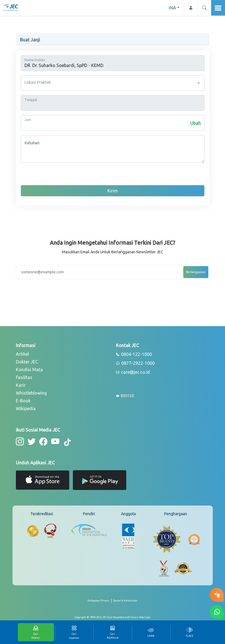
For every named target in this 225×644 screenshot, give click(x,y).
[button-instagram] (20, 441)
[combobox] (113, 83)
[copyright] (112, 617)
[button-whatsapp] (217, 612)
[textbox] (113, 83)
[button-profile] (191, 8)
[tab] (151, 632)
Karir (21, 385)
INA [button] (172, 8)
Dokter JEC (27, 362)
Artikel (22, 354)
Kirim (113, 191)
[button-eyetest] (217, 595)
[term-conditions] (125, 602)
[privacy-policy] (100, 602)
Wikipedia (26, 408)
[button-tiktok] (65, 442)
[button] (204, 8)
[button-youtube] (53, 441)
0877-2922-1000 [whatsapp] (135, 363)
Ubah (196, 123)
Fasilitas (24, 377)
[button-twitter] (31, 441)
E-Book (23, 401)
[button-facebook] (42, 441)
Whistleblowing (31, 393)
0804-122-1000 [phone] (134, 355)
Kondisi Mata (29, 370)
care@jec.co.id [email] (133, 372)
